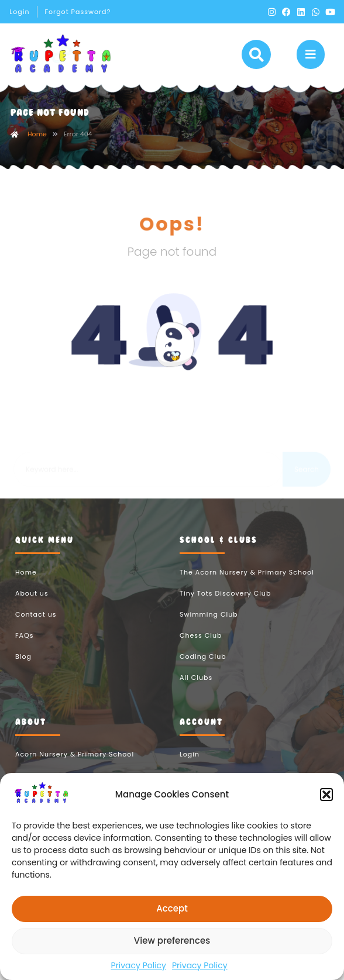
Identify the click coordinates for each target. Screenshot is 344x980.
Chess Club (201, 649)
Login (20, 12)
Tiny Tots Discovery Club (225, 607)
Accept (172, 908)
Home (37, 147)
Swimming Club (209, 628)
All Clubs (196, 691)
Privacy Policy (138, 965)
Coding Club (203, 670)
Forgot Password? (78, 12)
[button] (326, 795)
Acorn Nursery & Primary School (75, 768)
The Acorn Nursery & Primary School (247, 586)
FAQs (24, 649)
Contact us (36, 628)
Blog (23, 670)
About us (32, 607)
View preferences (172, 941)
